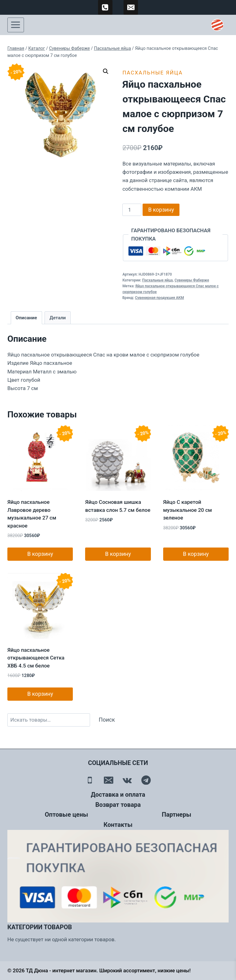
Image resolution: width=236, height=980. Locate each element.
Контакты (118, 825)
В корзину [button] (40, 554)
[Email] (109, 780)
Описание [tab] (26, 318)
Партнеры (177, 815)
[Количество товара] (132, 210)
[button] (106, 71)
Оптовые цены (67, 815)
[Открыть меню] (16, 25)
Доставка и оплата (118, 795)
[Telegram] (146, 780)
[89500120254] (105, 7)
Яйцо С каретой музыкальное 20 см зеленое (188, 510)
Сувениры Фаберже (192, 280)
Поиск (107, 720)
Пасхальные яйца (152, 73)
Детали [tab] (58, 318)
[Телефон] (90, 780)
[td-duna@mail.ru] (131, 7)
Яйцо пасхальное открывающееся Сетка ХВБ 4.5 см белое (36, 658)
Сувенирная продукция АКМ (159, 298)
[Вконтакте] (127, 780)
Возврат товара (118, 805)
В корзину (161, 210)
